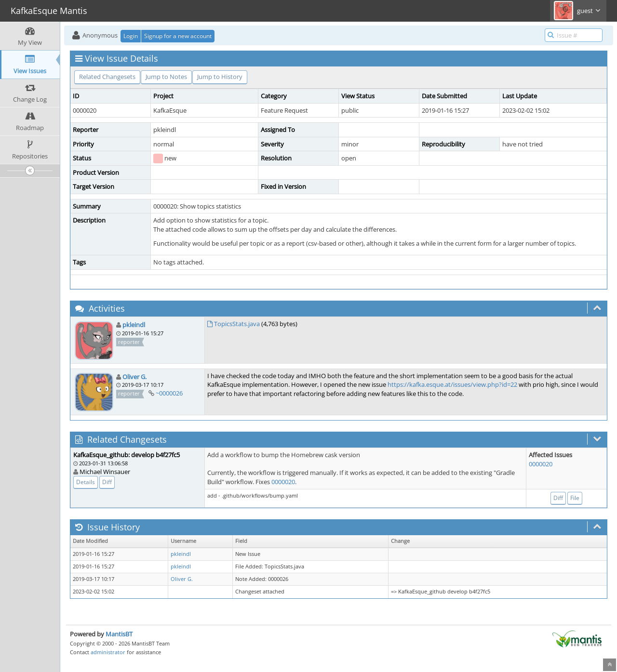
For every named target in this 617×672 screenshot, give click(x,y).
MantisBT (119, 634)
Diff (107, 482)
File (575, 498)
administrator (108, 652)
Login (131, 36)
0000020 (283, 482)
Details (86, 482)
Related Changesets (107, 77)
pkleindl (134, 325)
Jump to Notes (166, 77)
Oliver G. (134, 377)
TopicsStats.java (237, 324)
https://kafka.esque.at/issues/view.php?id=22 (452, 384)
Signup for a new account (178, 36)
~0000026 (169, 393)
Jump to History (220, 77)
